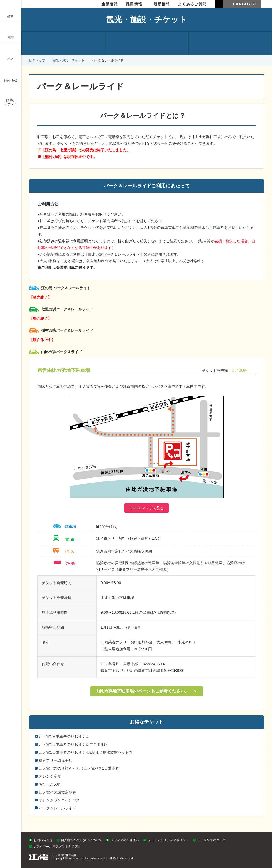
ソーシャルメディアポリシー (168, 840)
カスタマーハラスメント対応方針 (57, 847)
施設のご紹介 (146, 43)
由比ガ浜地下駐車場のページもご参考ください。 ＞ (147, 691)
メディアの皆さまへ (125, 840)
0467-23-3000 (173, 670)
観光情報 (63, 43)
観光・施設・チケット (69, 60)
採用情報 (134, 4)
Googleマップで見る (146, 508)
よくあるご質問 (192, 4)
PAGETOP (258, 830)
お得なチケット (230, 43)
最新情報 (162, 4)
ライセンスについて (211, 840)
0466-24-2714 (153, 664)
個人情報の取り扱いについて (82, 840)
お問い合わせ (43, 840)
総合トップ (37, 60)
